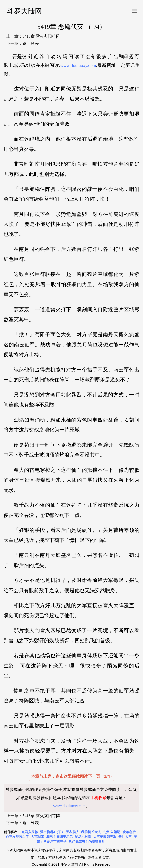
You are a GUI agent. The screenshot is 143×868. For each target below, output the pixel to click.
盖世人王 (125, 837)
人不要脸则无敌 (105, 837)
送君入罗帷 (30, 832)
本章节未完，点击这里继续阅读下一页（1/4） (73, 776)
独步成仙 (45, 798)
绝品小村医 (83, 837)
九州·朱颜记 (112, 832)
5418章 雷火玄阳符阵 (41, 36)
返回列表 (31, 43)
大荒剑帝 (38, 837)
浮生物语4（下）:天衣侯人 (60, 832)
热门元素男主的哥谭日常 (87, 842)
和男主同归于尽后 (60, 837)
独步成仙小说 (18, 790)
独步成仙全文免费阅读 (100, 790)
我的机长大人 (91, 832)
